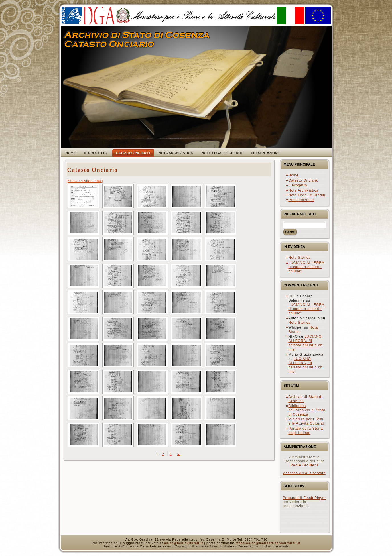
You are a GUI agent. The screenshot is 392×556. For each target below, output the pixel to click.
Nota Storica (300, 258)
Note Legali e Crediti (307, 195)
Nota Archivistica (304, 190)
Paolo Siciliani (304, 465)
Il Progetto (298, 185)
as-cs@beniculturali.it (184, 543)
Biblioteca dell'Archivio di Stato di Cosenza (307, 410)
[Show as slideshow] (85, 181)
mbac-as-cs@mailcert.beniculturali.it (268, 543)
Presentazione (301, 200)
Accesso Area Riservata (304, 473)
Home (294, 175)
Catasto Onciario (93, 170)
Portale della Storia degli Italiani (306, 431)
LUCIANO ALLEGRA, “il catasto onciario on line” (307, 267)
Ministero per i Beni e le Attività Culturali (307, 421)
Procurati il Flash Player (304, 498)
